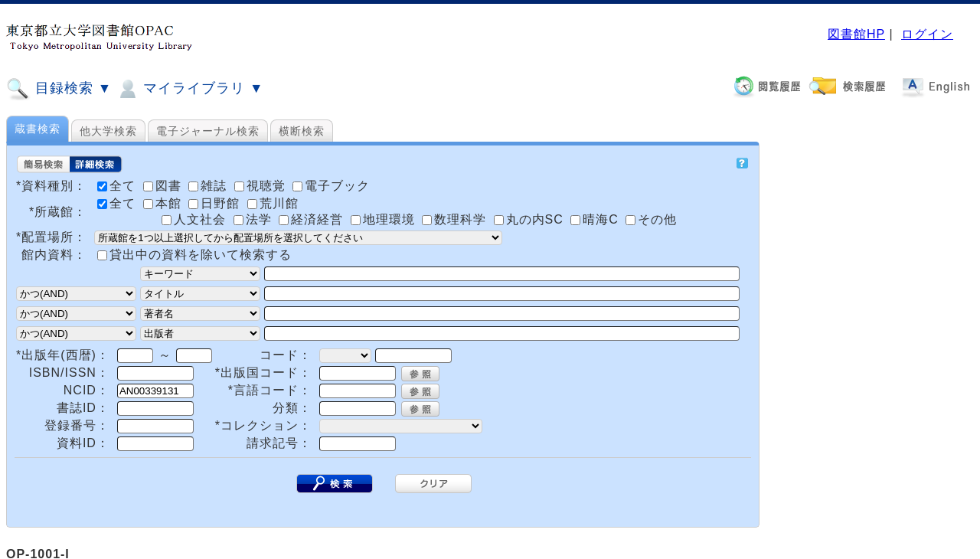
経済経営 (313, 219)
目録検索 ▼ (59, 89)
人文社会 (196, 219)
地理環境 (385, 219)
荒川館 (273, 203)
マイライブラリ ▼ (189, 89)
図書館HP (856, 34)
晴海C (596, 219)
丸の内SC (531, 219)
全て (118, 203)
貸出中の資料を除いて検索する (201, 255)
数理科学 (456, 219)
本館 (164, 203)
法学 (255, 219)
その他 (651, 219)
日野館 (216, 203)
